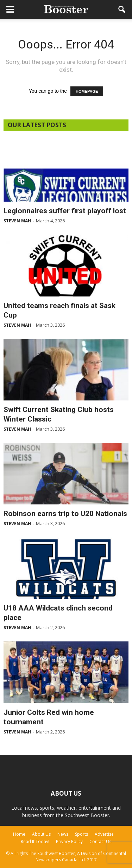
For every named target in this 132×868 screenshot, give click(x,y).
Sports (81, 834)
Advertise (104, 834)
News (63, 834)
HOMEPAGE (87, 91)
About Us (41, 834)
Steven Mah (17, 221)
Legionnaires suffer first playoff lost (65, 211)
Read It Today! (35, 841)
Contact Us (100, 841)
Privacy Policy (69, 841)
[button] (122, 9)
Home (19, 834)
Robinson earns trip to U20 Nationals (65, 514)
